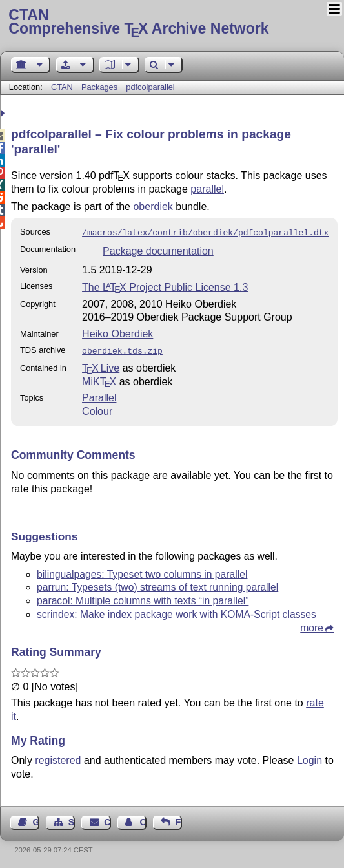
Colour (97, 409)
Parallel (99, 395)
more (312, 625)
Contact (107, 820)
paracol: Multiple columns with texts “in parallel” (143, 598)
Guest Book (36, 820)
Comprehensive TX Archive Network (172, 23)
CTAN (62, 87)
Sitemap (72, 820)
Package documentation (158, 250)
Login (309, 758)
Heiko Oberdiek (117, 333)
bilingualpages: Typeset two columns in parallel (142, 572)
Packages (101, 87)
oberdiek (153, 206)
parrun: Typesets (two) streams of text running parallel (157, 585)
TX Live (101, 365)
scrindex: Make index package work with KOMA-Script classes (177, 612)
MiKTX (99, 379)
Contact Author (143, 820)
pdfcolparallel (150, 87)
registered (58, 758)
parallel (207, 189)
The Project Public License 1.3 (165, 286)
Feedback (179, 820)
